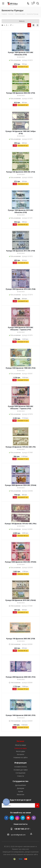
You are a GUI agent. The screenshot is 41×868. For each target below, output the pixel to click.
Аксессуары (21, 751)
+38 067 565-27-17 (22, 829)
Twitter (12, 818)
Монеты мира (20, 745)
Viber (34, 818)
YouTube (28, 818)
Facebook (6, 818)
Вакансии (20, 794)
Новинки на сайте (20, 757)
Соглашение (20, 773)
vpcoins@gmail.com (18, 835)
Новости (21, 776)
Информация (20, 763)
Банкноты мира (20, 748)
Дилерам (20, 788)
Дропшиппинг (21, 785)
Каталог (20, 741)
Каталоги (20, 754)
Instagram (17, 818)
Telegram (23, 818)
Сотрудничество (20, 781)
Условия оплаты (21, 767)
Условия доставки (21, 770)
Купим (21, 791)
